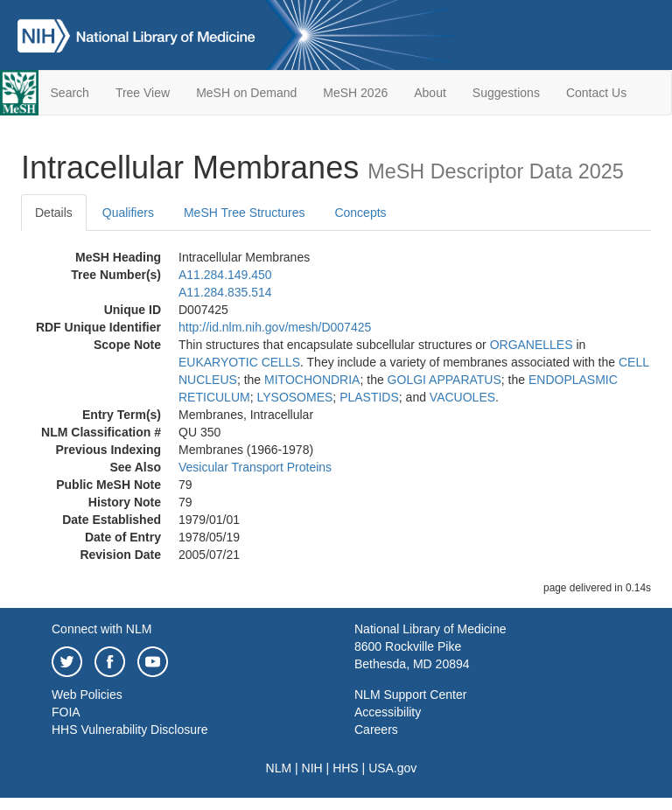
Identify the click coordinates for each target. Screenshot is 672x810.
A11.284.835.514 (225, 292)
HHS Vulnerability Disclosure (129, 730)
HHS (346, 768)
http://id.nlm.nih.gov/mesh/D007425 (275, 327)
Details (54, 213)
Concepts (360, 213)
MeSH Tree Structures (245, 213)
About (430, 93)
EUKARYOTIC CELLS (239, 362)
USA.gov (392, 768)
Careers (376, 730)
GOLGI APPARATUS (444, 380)
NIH (312, 768)
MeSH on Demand (246, 93)
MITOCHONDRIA (312, 380)
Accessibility (388, 712)
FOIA (66, 712)
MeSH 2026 (355, 93)
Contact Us (596, 93)
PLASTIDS (369, 397)
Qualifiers (128, 213)
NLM (279, 768)
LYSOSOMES (294, 397)
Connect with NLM (101, 629)
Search (70, 93)
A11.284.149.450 (225, 275)
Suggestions (506, 93)
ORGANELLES (532, 345)
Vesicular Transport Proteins (255, 467)
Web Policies (87, 695)
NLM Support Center (410, 695)
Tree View (143, 93)
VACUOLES (462, 397)
